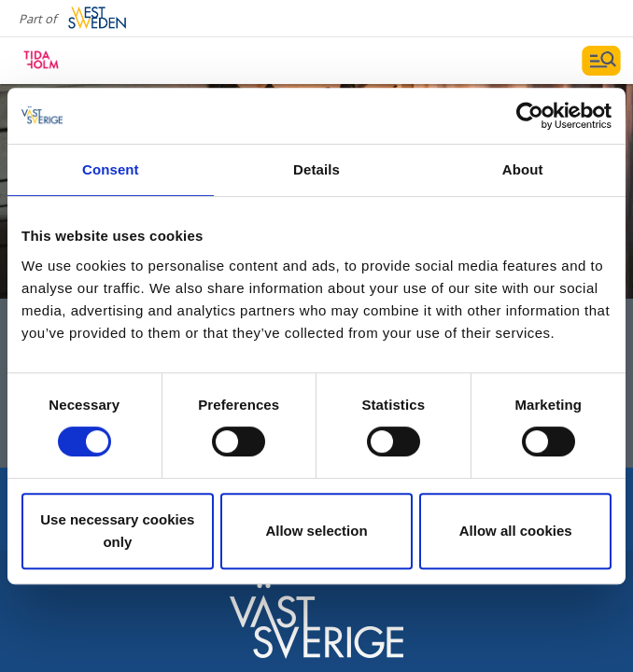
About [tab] (523, 169)
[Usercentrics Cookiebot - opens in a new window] (530, 116)
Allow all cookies (516, 531)
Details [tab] (316, 169)
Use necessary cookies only (117, 531)
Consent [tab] (111, 169)
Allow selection (316, 531)
